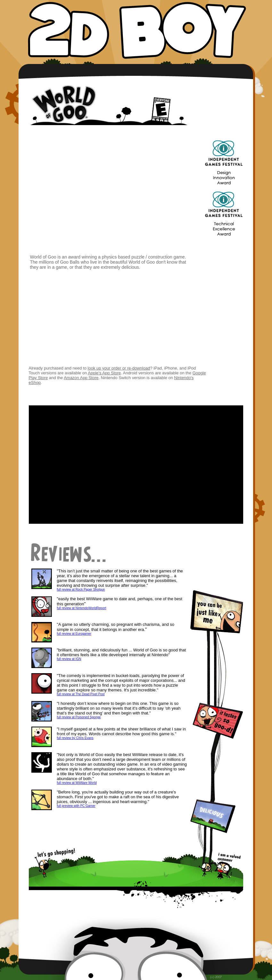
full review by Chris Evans (75, 738)
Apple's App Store (104, 373)
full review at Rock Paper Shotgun (81, 590)
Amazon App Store (81, 378)
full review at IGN (69, 659)
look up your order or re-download (119, 368)
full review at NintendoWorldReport (82, 608)
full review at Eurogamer (74, 634)
